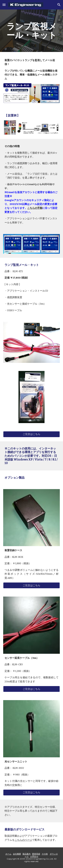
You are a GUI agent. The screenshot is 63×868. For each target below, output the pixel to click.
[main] (32, 31)
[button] (4, 5)
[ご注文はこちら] (32, 434)
